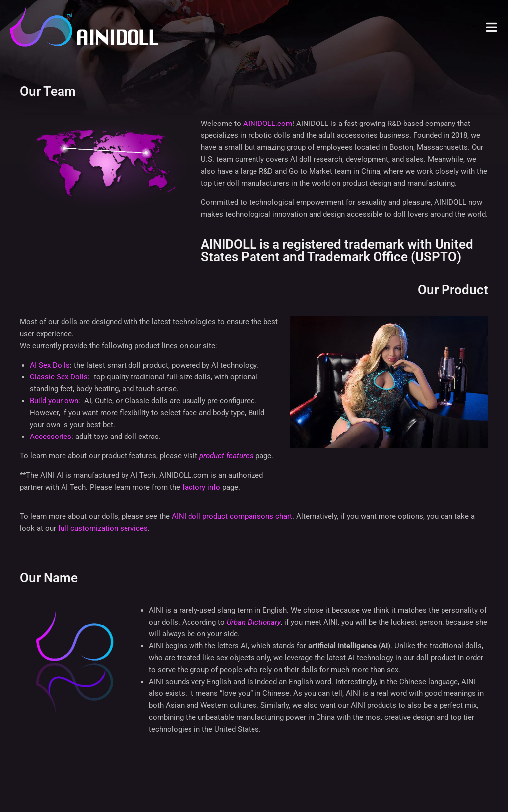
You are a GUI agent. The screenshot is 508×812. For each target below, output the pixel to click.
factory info (201, 487)
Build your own (54, 401)
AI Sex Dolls (50, 365)
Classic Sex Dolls (59, 377)
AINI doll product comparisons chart (232, 516)
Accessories (51, 437)
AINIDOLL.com (268, 124)
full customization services (103, 528)
